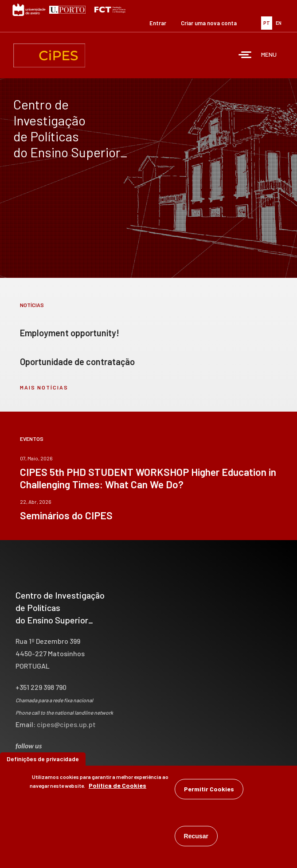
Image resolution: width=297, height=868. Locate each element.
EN (279, 23)
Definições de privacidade (43, 759)
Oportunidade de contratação (77, 362)
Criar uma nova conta (209, 23)
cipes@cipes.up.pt (66, 724)
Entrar (158, 23)
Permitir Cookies (209, 789)
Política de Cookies (117, 785)
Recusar (196, 836)
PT (267, 23)
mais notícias (44, 387)
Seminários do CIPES (66, 515)
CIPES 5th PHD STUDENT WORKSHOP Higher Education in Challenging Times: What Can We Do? (148, 478)
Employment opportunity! (70, 333)
